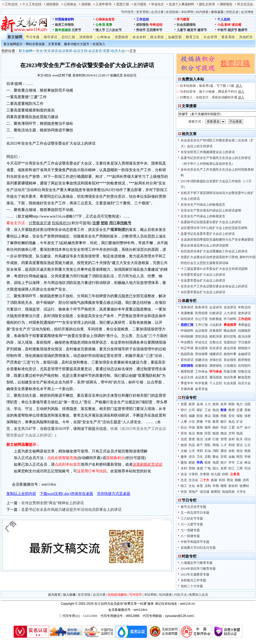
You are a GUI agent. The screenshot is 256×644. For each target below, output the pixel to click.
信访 (192, 457)
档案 (224, 416)
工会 (208, 410)
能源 (216, 433)
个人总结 (224, 19)
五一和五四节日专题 (195, 513)
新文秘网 (15, 37)
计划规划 (230, 366)
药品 (192, 445)
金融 (232, 457)
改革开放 (201, 389)
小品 (220, 25)
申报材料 (187, 331)
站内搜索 (202, 12)
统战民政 (187, 354)
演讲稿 (86, 4)
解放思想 (244, 377)
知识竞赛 (230, 377)
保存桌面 (217, 12)
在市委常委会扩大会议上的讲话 (203, 275)
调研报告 (226, 4)
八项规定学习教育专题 (197, 563)
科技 (222, 480)
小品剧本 (216, 325)
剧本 (228, 25)
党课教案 (187, 313)
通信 (224, 451)
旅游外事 (230, 354)
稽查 (224, 486)
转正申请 (187, 348)
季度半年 (187, 383)
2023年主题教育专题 (195, 574)
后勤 (208, 457)
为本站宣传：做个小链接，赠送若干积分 (212, 92)
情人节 (100, 30)
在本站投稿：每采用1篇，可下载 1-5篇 (211, 86)
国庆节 (232, 30)
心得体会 (70, 4)
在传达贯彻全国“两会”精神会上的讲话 (53, 503)
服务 (184, 457)
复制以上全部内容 (21, 494)
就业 (240, 451)
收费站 (244, 486)
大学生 (241, 492)
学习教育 (183, 19)
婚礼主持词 (207, 4)
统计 (224, 463)
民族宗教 (230, 371)
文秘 (184, 451)
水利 (184, 468)
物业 (224, 433)
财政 (232, 404)
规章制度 (187, 371)
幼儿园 (216, 474)
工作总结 (11, 4)
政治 (200, 439)
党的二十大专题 (192, 586)
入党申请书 (103, 4)
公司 (192, 410)
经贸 (208, 433)
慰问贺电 (230, 336)
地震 (216, 463)
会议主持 (80, 51)
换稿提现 (130, 75)
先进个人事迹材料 (181, 4)
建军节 (202, 30)
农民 (246, 480)
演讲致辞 (86, 37)
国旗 (216, 416)
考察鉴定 (244, 325)
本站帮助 (187, 12)
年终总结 (156, 25)
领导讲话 (50, 37)
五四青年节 (154, 30)
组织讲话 (187, 319)
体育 (200, 486)
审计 (184, 410)
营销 (192, 468)
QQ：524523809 (86, 616)
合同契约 (244, 366)
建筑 (184, 463)
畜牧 (200, 427)
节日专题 (33, 37)
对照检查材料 (64, 19)
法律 (208, 439)
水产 (240, 427)
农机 (232, 451)
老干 (200, 445)
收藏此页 (116, 75)
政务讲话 (201, 307)
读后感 (236, 25)
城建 (192, 416)
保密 (248, 416)
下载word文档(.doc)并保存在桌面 (67, 494)
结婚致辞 (244, 331)
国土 (216, 468)
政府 (192, 404)
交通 (240, 410)
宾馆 (224, 457)
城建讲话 (216, 354)
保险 (240, 416)
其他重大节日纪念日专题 (198, 548)
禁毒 (200, 422)
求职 (200, 451)
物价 (216, 427)
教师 (232, 410)
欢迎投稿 (172, 12)
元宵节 (76, 30)
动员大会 (118, 51)
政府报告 (244, 360)
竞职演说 (201, 336)
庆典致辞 (216, 331)
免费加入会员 (198, 595)
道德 (200, 468)
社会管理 (210, 37)
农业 (184, 474)
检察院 (216, 492)
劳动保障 (201, 354)
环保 (192, 427)
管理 (224, 439)
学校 (248, 457)
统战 (240, 433)
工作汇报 (201, 325)
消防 (216, 451)
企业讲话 (216, 307)
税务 (208, 463)
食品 (232, 422)
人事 (184, 422)
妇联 (225, 474)
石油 (208, 451)
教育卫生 (193, 37)
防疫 (200, 416)
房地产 (193, 492)
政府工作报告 (64, 25)
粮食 (200, 433)
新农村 (233, 486)
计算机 (193, 474)
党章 (109, 25)
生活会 (193, 480)
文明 (232, 433)
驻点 (184, 427)
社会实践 (230, 383)
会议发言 (95, 51)
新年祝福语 (63, 30)
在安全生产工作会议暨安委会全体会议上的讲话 (214, 286)
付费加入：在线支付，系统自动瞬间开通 (212, 97)
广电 (208, 468)
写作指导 (127, 12)
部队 (208, 445)
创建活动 (201, 360)
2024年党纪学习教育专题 (198, 569)
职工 (232, 468)
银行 (224, 422)
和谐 (232, 445)
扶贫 (184, 492)
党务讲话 (187, 307)
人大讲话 (230, 313)
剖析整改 (216, 319)
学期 (216, 486)
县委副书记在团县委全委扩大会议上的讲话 (211, 222)
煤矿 (200, 410)
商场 (216, 445)
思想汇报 (123, 4)
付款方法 (180, 595)
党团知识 (230, 342)
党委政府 (122, 37)
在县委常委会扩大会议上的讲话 (203, 280)
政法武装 (230, 348)
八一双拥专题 (190, 536)
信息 (184, 439)
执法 (192, 433)
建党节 (192, 30)
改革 (224, 404)
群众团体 (201, 348)
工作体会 (201, 371)
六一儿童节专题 (192, 524)
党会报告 (230, 360)
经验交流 (244, 371)
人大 (208, 404)
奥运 (208, 416)
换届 (214, 480)
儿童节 (181, 30)
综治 (248, 439)
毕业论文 (158, 4)
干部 (208, 422)
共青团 (205, 474)
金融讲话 (244, 354)
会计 (248, 427)
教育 (216, 422)
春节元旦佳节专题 (193, 507)
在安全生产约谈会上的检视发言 (203, 205)
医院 (240, 457)
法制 (208, 486)
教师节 (243, 30)
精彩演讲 (216, 336)
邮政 (192, 463)
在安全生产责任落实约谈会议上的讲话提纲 (211, 210)
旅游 (184, 445)
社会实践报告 (186, 25)
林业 (248, 463)
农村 (232, 439)
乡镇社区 (216, 360)
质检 (248, 410)
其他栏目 (246, 37)
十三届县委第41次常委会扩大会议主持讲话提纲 (214, 269)
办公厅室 (201, 319)
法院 (248, 404)
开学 (232, 463)
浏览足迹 (232, 12)
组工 (184, 486)
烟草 (208, 427)
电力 (240, 404)
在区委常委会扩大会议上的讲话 (203, 292)
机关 (240, 439)
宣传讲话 (187, 360)
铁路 (248, 451)
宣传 (184, 433)
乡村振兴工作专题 (193, 580)
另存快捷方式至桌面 (114, 494)
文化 (192, 486)
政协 (216, 404)
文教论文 (216, 342)
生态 (184, 480)
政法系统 (157, 37)
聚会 (216, 457)
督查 (192, 439)
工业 (240, 463)
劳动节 (141, 30)
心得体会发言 (105, 19)
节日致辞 (244, 342)
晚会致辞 (230, 331)
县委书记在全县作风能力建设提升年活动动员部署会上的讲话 (71, 510)
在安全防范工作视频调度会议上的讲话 (208, 152)
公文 (248, 445)
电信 (216, 410)
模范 (184, 416)
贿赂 (238, 480)
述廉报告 (201, 366)
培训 (224, 427)
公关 (192, 451)
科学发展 (201, 383)
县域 (200, 404)
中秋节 (222, 30)
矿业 (240, 422)
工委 (232, 427)
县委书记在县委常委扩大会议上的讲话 (208, 234)
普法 (240, 445)
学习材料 (230, 319)
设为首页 (54, 595)
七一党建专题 (190, 530)
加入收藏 (69, 595)
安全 (40, 51)
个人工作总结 (32, 4)
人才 (224, 445)
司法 (248, 468)
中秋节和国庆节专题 (195, 542)
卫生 (200, 457)
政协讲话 (244, 313)
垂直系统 (228, 37)
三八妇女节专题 (192, 518)
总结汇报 (68, 37)
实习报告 (140, 4)
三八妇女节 (114, 30)
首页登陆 (142, 12)
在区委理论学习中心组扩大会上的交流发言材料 (214, 228)
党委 (106, 51)
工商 (240, 468)
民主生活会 (245, 4)
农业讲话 (230, 307)
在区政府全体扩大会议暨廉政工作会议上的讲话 (214, 251)
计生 (192, 422)
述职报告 (53, 4)
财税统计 (244, 348)
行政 (216, 439)
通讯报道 (216, 377)
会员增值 (247, 12)
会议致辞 (66, 51)
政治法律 (244, 336)
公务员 (100, 25)
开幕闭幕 (187, 389)
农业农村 (139, 37)
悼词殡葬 (187, 336)
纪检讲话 (216, 313)
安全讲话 (51, 51)
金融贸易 (175, 37)
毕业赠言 (187, 342)
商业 (230, 480)
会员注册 (157, 12)
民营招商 (201, 313)
